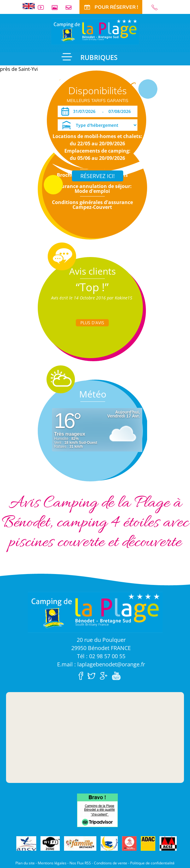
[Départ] (121, 111)
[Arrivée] (85, 111)
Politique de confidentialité (152, 863)
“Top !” (92, 287)
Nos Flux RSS (80, 863)
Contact (71, 7)
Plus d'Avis (92, 323)
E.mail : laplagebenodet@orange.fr (101, 664)
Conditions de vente (111, 863)
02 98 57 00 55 (157, 7)
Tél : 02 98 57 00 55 (101, 656)
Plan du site (25, 863)
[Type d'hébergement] (98, 125)
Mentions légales (52, 863)
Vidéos (43, 7)
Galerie (57, 7)
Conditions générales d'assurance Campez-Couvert (92, 205)
